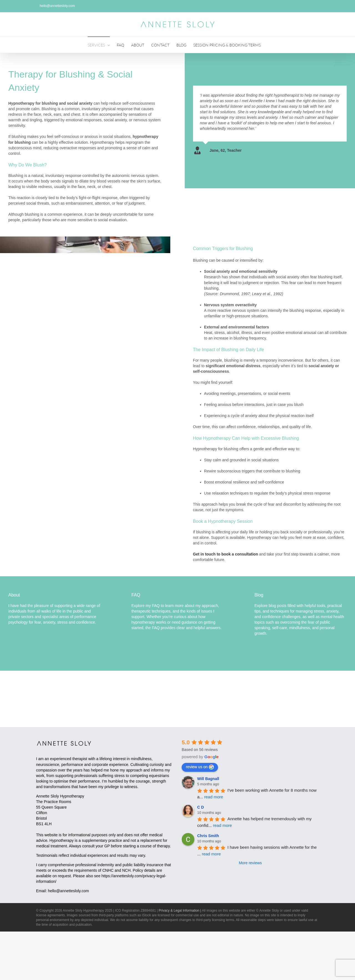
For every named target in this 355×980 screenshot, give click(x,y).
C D (201, 807)
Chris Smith (208, 836)
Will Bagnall (208, 779)
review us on (200, 767)
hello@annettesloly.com (69, 891)
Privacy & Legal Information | (180, 910)
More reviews (250, 863)
